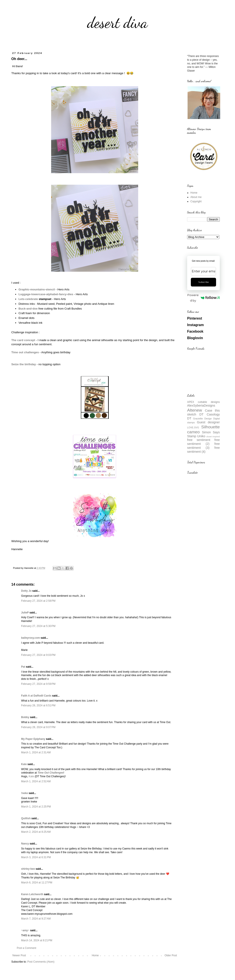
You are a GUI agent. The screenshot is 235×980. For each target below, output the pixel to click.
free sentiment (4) (203, 450)
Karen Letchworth (32, 894)
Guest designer (208, 422)
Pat (23, 667)
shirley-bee (28, 869)
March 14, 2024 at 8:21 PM (37, 940)
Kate (24, 764)
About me (196, 197)
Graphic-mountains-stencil (37, 289)
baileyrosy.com (30, 638)
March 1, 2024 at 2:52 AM (36, 781)
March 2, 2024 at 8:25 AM (36, 832)
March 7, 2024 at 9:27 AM (36, 919)
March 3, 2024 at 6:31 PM (36, 857)
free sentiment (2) (203, 442)
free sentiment (199, 440)
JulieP (25, 613)
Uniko (201, 436)
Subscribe (204, 282)
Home (95, 955)
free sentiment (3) (203, 446)
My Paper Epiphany (33, 739)
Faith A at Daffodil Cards (36, 696)
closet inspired (213, 436)
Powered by (204, 298)
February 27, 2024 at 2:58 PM (38, 601)
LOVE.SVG (193, 427)
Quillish (26, 818)
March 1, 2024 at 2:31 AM (36, 752)
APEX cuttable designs (203, 402)
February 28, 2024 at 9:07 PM (38, 727)
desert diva (117, 23)
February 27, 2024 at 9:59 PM (38, 684)
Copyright (196, 201)
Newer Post (19, 955)
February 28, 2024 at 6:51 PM (38, 705)
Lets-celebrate (28, 299)
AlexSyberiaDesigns (201, 405)
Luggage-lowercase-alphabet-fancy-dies (46, 294)
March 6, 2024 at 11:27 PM (37, 883)
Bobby (25, 717)
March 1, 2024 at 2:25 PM (36, 807)
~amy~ (25, 930)
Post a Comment (26, 948)
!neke (24, 793)
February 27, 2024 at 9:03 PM (38, 655)
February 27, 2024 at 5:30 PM (38, 626)
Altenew (195, 410)
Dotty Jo (26, 591)
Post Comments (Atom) (41, 962)
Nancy (25, 844)
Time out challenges (25, 352)
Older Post (171, 955)
